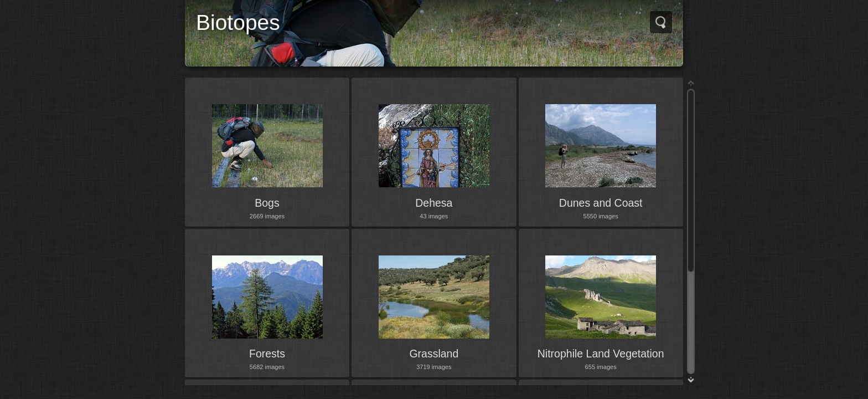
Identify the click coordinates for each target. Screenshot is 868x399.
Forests (267, 354)
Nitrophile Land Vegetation (601, 354)
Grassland (434, 354)
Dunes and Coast (601, 203)
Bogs (267, 203)
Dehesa (434, 203)
